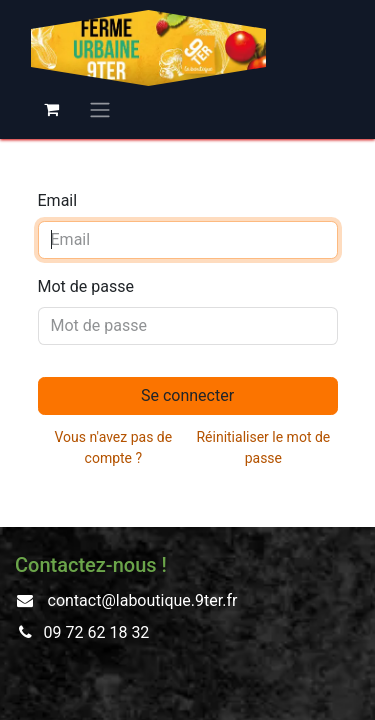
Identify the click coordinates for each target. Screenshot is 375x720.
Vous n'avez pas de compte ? (114, 447)
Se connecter (187, 395)
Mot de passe (86, 286)
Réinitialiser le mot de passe (263, 447)
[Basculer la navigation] (100, 109)
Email (58, 200)
